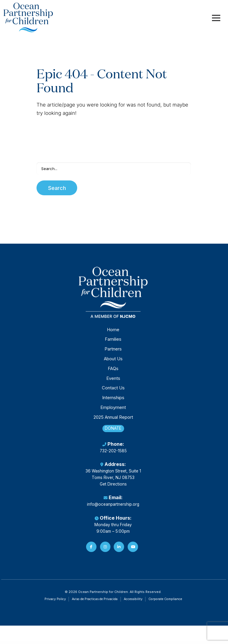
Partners (113, 351)
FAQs (113, 371)
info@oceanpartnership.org (113, 507)
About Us (113, 361)
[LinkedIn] (119, 550)
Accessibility (133, 602)
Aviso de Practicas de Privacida (95, 602)
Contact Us (113, 390)
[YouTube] (133, 550)
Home (113, 332)
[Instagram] (105, 550)
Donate (113, 431)
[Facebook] (91, 550)
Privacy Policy (55, 602)
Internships (113, 400)
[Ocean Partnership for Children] (29, 18)
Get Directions (113, 487)
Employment (113, 410)
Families (113, 342)
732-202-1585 (113, 454)
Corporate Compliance (165, 602)
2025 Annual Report (113, 419)
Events (113, 380)
